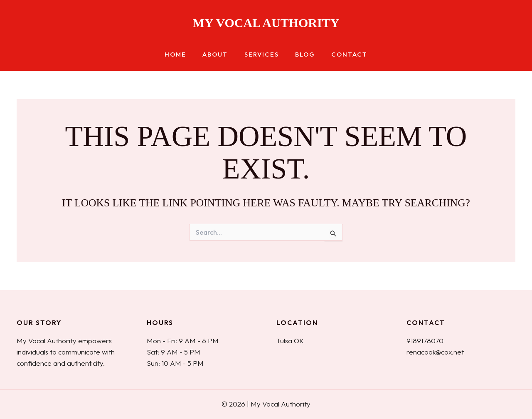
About (219, 55)
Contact (342, 55)
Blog (301, 55)
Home (183, 55)
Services (262, 55)
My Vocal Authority (266, 23)
